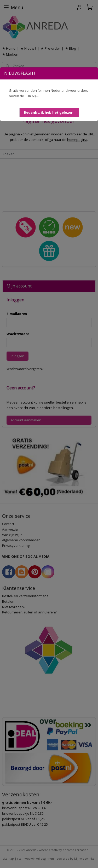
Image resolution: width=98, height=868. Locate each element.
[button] (49, 113)
